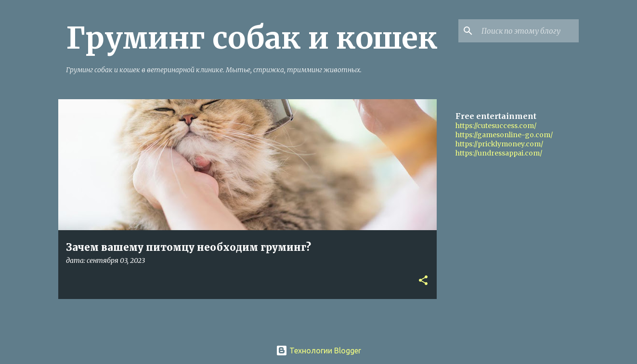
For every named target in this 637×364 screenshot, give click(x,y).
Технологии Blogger (318, 351)
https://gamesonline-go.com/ (504, 135)
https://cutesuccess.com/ (496, 126)
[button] (423, 281)
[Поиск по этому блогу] (528, 31)
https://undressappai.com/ (499, 153)
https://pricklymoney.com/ (499, 144)
